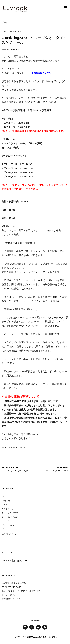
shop (4, 496)
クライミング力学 (10, 513)
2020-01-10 (17, 32)
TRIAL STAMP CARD (12, 587)
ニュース (6, 521)
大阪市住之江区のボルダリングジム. (43, 637)
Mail (38, 630)
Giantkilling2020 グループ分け (15, 469)
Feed (45, 630)
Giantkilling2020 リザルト (57, 469)
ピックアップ (8, 525)
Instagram (25, 630)
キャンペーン (8, 509)
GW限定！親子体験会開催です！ (17, 583)
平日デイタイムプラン (12, 595)
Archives (7, 561)
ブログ (5, 23)
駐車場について (9, 534)
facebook (32, 630)
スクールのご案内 (10, 517)
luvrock (15, 49)
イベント (6, 505)
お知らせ (6, 501)
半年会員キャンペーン (12, 599)
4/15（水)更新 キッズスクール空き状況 (21, 591)
